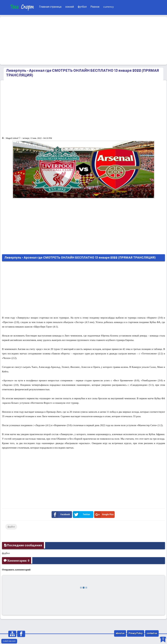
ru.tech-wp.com (9, 641)
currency (109, 7)
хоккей (70, 7)
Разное (95, 7)
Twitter (82, 515)
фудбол (11, 527)
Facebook (61, 515)
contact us (152, 633)
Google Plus (105, 515)
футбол (82, 7)
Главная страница (50, 7)
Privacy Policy (136, 633)
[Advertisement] (83, 41)
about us (120, 633)
